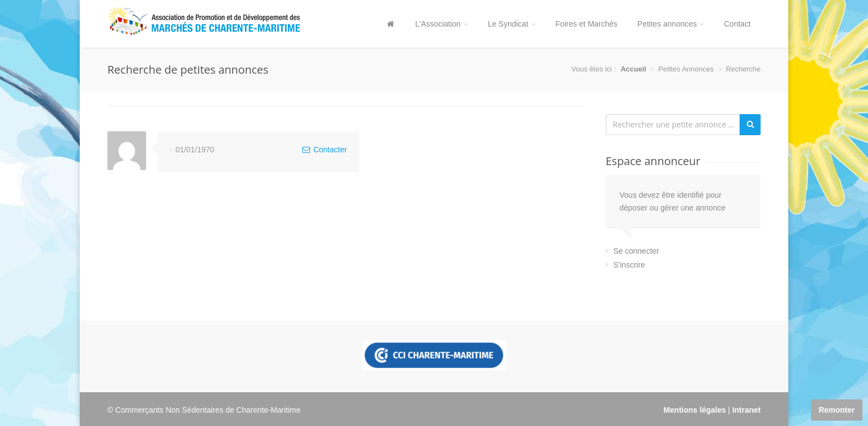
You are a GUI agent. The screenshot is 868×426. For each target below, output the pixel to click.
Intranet (746, 410)
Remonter (837, 410)
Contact (737, 24)
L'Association (441, 24)
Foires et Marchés (586, 24)
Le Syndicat (512, 24)
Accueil (633, 69)
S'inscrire (629, 265)
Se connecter (636, 251)
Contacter (324, 150)
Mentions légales (694, 410)
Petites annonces (670, 24)
